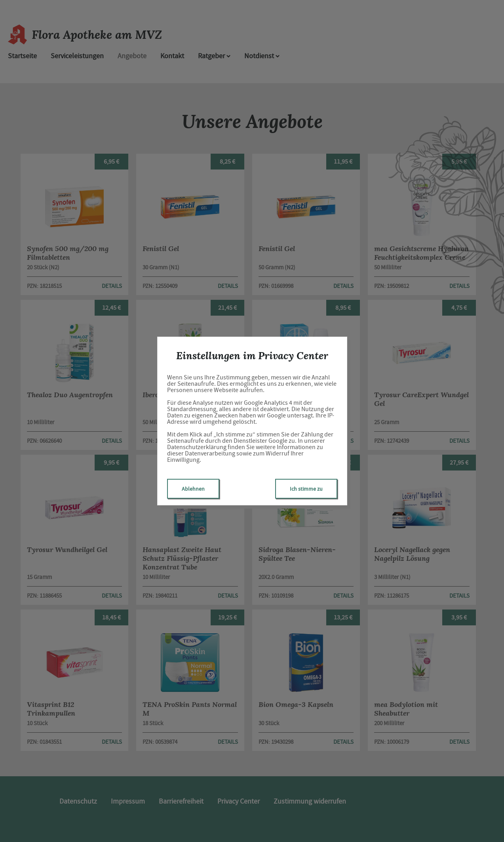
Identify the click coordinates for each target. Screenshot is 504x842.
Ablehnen (193, 489)
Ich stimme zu (306, 489)
